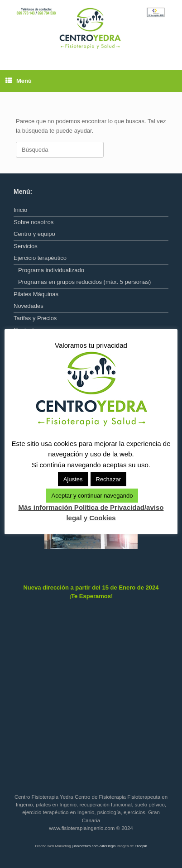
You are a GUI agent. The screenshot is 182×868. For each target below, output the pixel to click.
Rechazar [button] (109, 479)
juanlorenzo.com (85, 846)
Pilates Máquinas (36, 294)
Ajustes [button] (73, 479)
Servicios (26, 246)
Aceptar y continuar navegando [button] (92, 496)
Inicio (20, 210)
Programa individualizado (51, 270)
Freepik (141, 846)
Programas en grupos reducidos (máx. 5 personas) (84, 282)
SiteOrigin (108, 846)
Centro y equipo (34, 234)
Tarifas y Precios (35, 318)
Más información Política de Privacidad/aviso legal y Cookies (91, 513)
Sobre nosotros (34, 222)
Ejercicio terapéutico (40, 258)
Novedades (29, 306)
